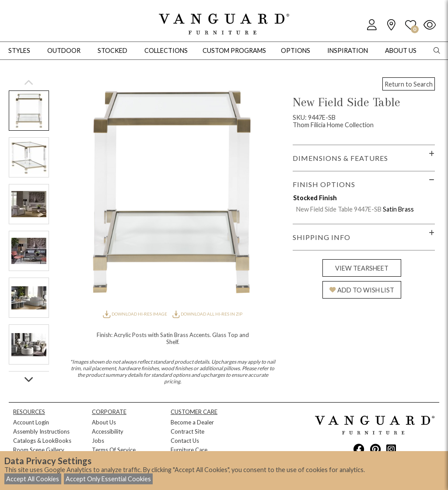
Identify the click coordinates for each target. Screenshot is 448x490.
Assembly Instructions (41, 431)
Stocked (112, 50)
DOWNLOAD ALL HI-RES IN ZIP (207, 314)
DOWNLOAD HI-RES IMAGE (135, 314)
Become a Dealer (192, 422)
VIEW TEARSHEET (362, 268)
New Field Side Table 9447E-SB (339, 209)
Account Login (31, 422)
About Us (104, 422)
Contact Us (185, 441)
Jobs (98, 441)
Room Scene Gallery (39, 450)
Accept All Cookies (33, 479)
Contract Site (187, 431)
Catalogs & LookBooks (42, 441)
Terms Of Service (114, 450)
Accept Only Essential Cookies (108, 479)
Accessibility (108, 431)
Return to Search (409, 84)
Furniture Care (189, 450)
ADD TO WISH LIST (362, 290)
